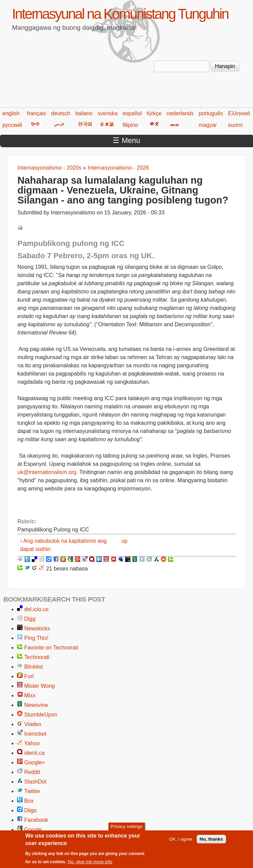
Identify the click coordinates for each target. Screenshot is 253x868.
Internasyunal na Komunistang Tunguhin (120, 14)
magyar (208, 125)
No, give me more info (90, 865)
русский (12, 125)
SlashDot (35, 782)
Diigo (30, 810)
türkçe (154, 113)
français (37, 113)
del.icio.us (36, 609)
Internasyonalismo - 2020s (50, 168)
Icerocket (35, 734)
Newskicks (37, 628)
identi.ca (34, 753)
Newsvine (36, 705)
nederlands (180, 113)
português (211, 113)
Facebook (36, 820)
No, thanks (211, 843)
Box (29, 801)
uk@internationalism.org (47, 472)
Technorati (37, 657)
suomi (235, 125)
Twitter (32, 791)
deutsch (61, 113)
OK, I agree (181, 843)
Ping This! (36, 638)
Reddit (32, 772)
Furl (29, 676)
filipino (130, 125)
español (132, 113)
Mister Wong (40, 686)
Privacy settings (126, 830)
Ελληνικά (239, 113)
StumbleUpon (41, 715)
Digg (30, 619)
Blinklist (33, 667)
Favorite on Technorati (51, 648)
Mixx (30, 695)
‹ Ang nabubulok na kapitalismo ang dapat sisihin (64, 545)
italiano (84, 113)
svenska (108, 113)
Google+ (35, 762)
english (11, 113)
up (124, 541)
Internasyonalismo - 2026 (118, 168)
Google (33, 830)
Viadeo (33, 724)
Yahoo (32, 743)
